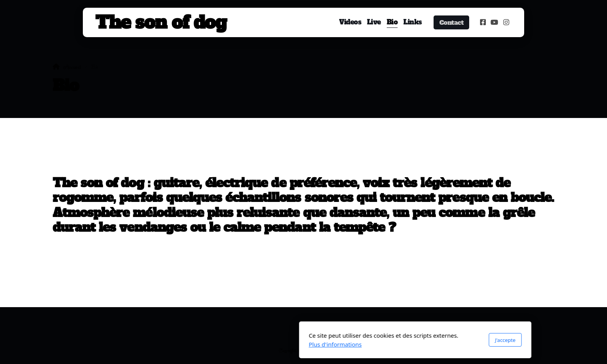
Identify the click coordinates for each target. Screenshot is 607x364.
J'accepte (394, 340)
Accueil (72, 67)
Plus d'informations (224, 344)
